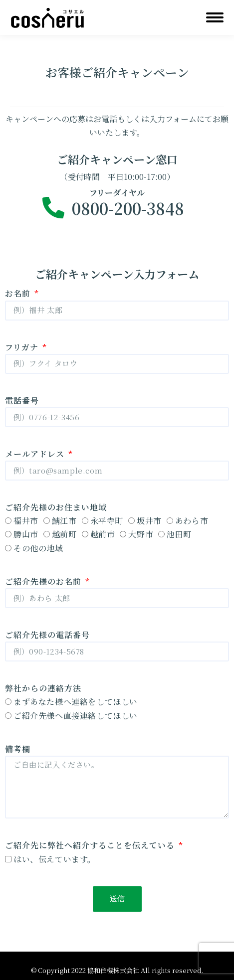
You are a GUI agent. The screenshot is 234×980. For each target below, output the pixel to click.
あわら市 (192, 521)
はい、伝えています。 (55, 859)
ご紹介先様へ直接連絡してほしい (76, 716)
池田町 (179, 534)
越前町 (64, 534)
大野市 (141, 534)
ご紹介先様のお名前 (44, 581)
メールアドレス (36, 454)
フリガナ (23, 347)
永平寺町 (107, 521)
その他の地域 (38, 548)
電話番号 (22, 401)
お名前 (19, 293)
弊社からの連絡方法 (43, 688)
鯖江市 (64, 521)
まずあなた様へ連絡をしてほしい (76, 702)
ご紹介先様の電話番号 (47, 635)
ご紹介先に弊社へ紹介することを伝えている (91, 845)
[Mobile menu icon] (215, 17)
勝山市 (26, 534)
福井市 (26, 521)
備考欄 (18, 749)
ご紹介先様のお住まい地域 (56, 507)
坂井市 (149, 521)
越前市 (103, 534)
